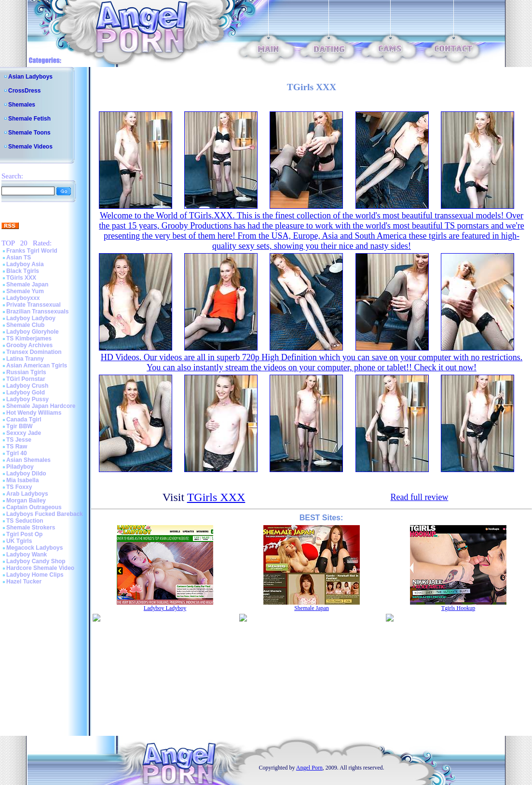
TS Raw (17, 447)
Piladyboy (20, 467)
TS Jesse (19, 440)
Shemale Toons (29, 133)
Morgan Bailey (26, 501)
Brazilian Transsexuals (37, 311)
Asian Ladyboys (30, 77)
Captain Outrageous (34, 507)
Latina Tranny (25, 359)
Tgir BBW (20, 426)
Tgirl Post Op (24, 534)
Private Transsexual (34, 305)
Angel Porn (309, 768)
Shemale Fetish (29, 119)
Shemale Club (25, 325)
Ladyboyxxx (23, 298)
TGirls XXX (21, 278)
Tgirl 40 (17, 453)
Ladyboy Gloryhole (33, 332)
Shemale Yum (25, 291)
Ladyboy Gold (26, 392)
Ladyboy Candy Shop (36, 561)
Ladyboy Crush (27, 386)
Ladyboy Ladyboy (31, 318)
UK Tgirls (19, 541)
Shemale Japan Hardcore (41, 406)
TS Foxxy (19, 487)
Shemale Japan (27, 284)
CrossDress (24, 91)
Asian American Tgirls (37, 365)
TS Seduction (25, 521)
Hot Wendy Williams (34, 413)
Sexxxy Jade (24, 433)
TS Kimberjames (29, 338)
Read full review (419, 497)
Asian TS (19, 257)
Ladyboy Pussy (27, 399)
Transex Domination (34, 352)
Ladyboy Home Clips (35, 575)
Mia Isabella (22, 480)
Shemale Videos (30, 147)
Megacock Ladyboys (34, 548)
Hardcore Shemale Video (40, 568)
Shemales (22, 105)
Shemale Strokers (31, 528)
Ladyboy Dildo (26, 474)
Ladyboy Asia (25, 264)
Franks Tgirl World (32, 251)
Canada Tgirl (24, 420)
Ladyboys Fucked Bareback (45, 514)
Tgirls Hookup (458, 608)
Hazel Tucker (24, 582)
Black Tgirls (23, 271)
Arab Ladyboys (27, 494)
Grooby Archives (29, 345)
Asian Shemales (28, 460)
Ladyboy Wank (27, 555)
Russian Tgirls (26, 372)
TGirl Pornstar (26, 379)
